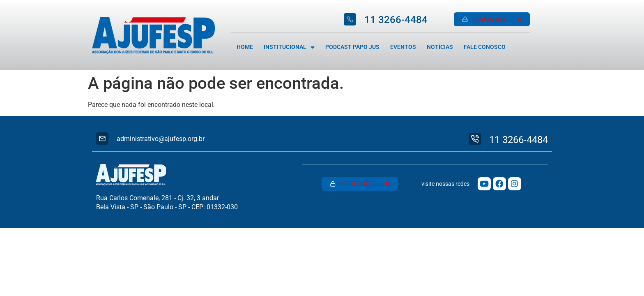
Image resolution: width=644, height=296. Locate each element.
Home (245, 47)
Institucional (289, 47)
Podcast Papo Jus (352, 47)
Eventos (403, 47)
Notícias (440, 47)
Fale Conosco (485, 47)
